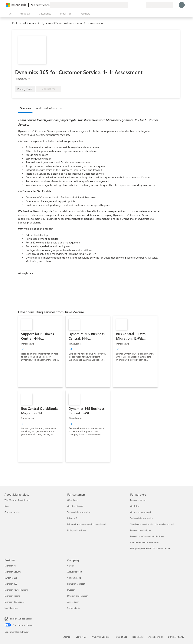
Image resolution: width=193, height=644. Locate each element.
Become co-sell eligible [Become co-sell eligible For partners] (141, 530)
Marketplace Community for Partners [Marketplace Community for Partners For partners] (147, 536)
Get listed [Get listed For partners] (135, 506)
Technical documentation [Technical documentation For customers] (79, 512)
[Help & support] (134, 5)
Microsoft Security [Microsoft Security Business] (13, 572)
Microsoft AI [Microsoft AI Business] (10, 566)
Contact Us (81, 637)
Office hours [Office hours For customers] (73, 500)
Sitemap (67, 637)
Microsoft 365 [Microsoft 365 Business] (11, 584)
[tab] (26, 108)
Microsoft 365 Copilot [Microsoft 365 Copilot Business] (14, 602)
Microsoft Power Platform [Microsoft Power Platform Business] (16, 590)
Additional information (49, 108)
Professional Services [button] (24, 23)
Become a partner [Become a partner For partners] (138, 500)
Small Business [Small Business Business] (11, 608)
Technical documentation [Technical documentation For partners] (142, 518)
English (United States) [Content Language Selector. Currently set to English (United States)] (21, 619)
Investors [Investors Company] (71, 590)
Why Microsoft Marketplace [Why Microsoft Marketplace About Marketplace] (17, 500)
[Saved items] (139, 5)
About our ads (156, 637)
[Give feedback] (130, 5)
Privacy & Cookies (100, 637)
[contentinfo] (39, 23)
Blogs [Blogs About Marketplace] (7, 506)
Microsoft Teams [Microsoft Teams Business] (12, 596)
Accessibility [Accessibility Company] (73, 602)
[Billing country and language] (160, 5)
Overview (25, 108)
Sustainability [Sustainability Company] (74, 608)
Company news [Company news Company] (74, 578)
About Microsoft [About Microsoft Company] (75, 572)
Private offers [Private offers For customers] (73, 518)
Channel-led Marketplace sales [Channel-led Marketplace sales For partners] (144, 542)
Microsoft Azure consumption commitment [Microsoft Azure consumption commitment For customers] (87, 524)
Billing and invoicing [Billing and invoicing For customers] (76, 530)
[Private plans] (143, 5)
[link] (40, 352)
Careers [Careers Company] (71, 566)
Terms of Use (121, 637)
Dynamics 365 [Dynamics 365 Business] (11, 578)
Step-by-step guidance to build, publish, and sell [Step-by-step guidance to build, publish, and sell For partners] (152, 524)
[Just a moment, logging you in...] (182, 5)
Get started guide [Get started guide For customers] (75, 506)
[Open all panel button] (10, 14)
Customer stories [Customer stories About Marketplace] (12, 512)
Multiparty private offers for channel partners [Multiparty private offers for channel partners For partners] (151, 548)
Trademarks (138, 637)
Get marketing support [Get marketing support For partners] (141, 512)
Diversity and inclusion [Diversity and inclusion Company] (78, 596)
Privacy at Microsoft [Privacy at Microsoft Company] (76, 584)
